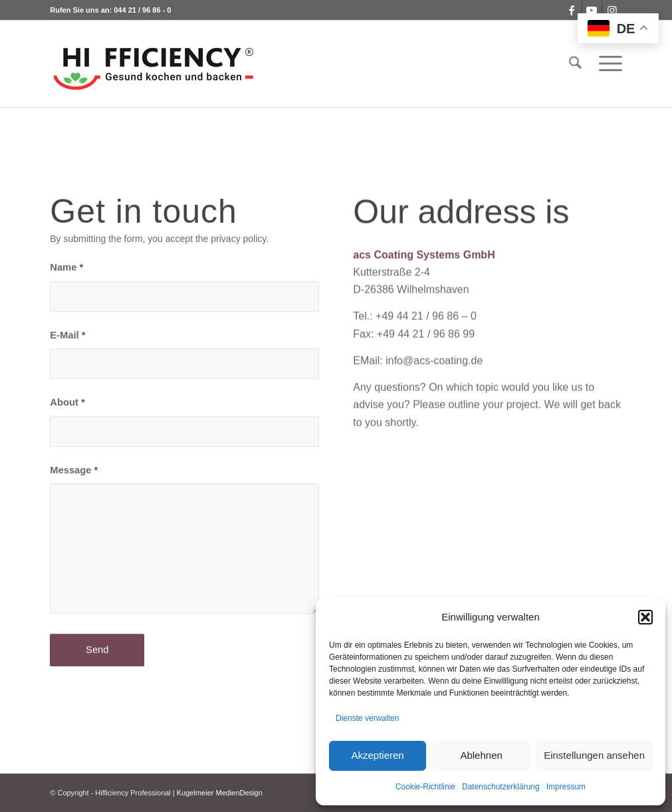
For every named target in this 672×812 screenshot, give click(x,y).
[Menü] (606, 64)
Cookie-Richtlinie (425, 787)
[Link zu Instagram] (612, 10)
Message (74, 472)
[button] (645, 617)
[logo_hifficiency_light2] (154, 64)
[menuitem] (575, 64)
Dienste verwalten (367, 718)
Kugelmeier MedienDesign (220, 793)
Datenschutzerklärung (501, 787)
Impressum (566, 787)
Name (66, 270)
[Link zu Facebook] (572, 10)
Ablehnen (481, 755)
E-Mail (67, 337)
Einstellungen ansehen (594, 755)
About (67, 405)
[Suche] (575, 64)
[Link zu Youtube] (592, 10)
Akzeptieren (377, 755)
